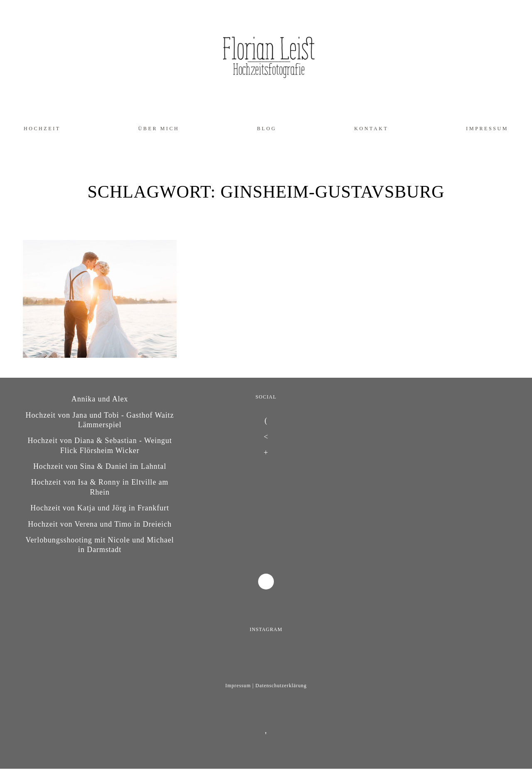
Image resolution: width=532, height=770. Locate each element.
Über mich (159, 129)
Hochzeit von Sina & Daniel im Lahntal (100, 466)
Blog (267, 129)
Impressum (487, 129)
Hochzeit (42, 129)
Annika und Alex (100, 399)
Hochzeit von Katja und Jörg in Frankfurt (100, 508)
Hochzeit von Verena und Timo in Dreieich (100, 524)
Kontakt (371, 129)
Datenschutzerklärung (281, 686)
